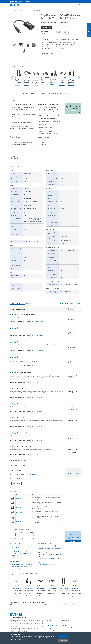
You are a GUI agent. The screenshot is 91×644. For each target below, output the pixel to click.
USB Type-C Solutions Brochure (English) (21, 564)
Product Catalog (18, 10)
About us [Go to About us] (49, 622)
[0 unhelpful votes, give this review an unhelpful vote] (33, 322)
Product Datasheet (16, 558)
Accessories (43, 93)
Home (11, 10)
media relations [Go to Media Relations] (65, 622)
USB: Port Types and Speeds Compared (48, 558)
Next (62, 461)
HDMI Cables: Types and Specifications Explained (50, 555)
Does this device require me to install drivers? (23, 475)
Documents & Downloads (55, 93)
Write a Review (77, 303)
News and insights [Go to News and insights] (51, 630)
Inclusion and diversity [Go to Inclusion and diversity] (52, 625)
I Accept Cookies (63, 637)
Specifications (34, 93)
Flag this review (39, 321)
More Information (63, 640)
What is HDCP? (15, 479)
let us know (48, 605)
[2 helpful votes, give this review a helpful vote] (28, 322)
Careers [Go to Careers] (48, 624)
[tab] (36, 470)
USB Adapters (27, 10)
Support (67, 93)
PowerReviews (29, 303)
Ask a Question (17, 484)
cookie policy (21, 640)
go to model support (75, 541)
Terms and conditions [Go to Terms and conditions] (67, 625)
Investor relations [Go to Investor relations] (51, 627)
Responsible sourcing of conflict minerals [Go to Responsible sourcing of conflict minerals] (71, 627)
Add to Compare (45, 31)
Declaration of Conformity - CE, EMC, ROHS (49, 548)
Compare (26, 492)
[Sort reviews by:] (74, 309)
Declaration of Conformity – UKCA (47, 546)
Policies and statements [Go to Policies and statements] (67, 624)
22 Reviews (66, 22)
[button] (80, 2)
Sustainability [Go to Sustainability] (50, 628)
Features (25, 93)
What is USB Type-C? (17, 470)
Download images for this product (47, 565)
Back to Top (23, 461)
